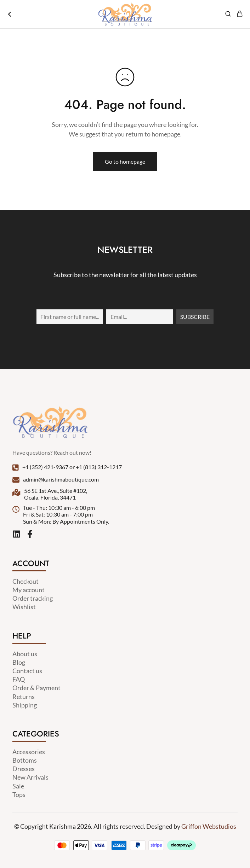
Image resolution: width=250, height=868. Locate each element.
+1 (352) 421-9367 (45, 467)
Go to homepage (125, 161)
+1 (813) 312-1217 (99, 467)
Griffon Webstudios (209, 826)
